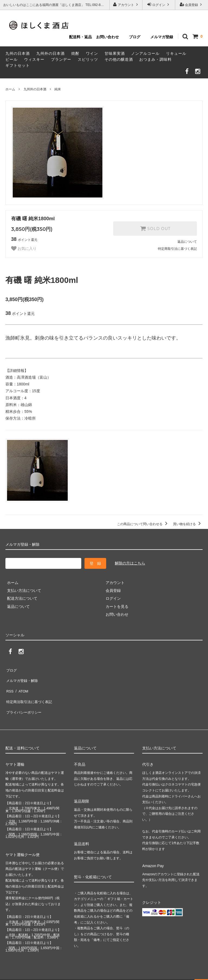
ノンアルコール (145, 53)
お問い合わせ (108, 37)
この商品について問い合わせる (143, 524)
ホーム (10, 89)
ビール (12, 59)
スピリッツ (88, 59)
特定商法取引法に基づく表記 (30, 693)
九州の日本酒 (18, 53)
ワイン (92, 53)
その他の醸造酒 (119, 59)
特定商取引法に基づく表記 (177, 249)
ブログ (135, 37)
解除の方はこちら (130, 563)
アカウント (126, 4)
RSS (9, 685)
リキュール (176, 53)
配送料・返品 (80, 37)
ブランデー (61, 59)
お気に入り (24, 248)
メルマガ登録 (162, 37)
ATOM (22, 685)
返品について (187, 242)
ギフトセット (18, 65)
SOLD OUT (155, 228)
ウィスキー (34, 59)
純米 (58, 89)
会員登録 (192, 4)
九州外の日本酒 (51, 53)
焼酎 (75, 53)
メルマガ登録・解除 (22, 677)
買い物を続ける (188, 524)
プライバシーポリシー (24, 701)
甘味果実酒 (115, 53)
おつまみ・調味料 (155, 59)
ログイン (159, 4)
